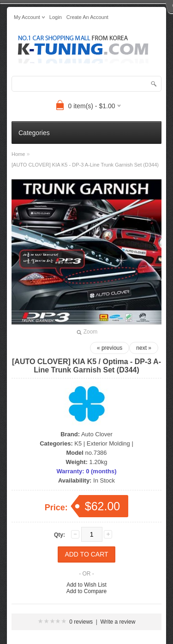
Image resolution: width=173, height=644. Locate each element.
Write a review (118, 622)
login (56, 17)
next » (144, 348)
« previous (110, 348)
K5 (78, 443)
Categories (34, 133)
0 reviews (81, 622)
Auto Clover (97, 434)
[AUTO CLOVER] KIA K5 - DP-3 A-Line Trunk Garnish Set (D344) (85, 165)
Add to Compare (86, 591)
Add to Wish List (86, 585)
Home (18, 154)
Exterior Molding (108, 443)
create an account (87, 17)
